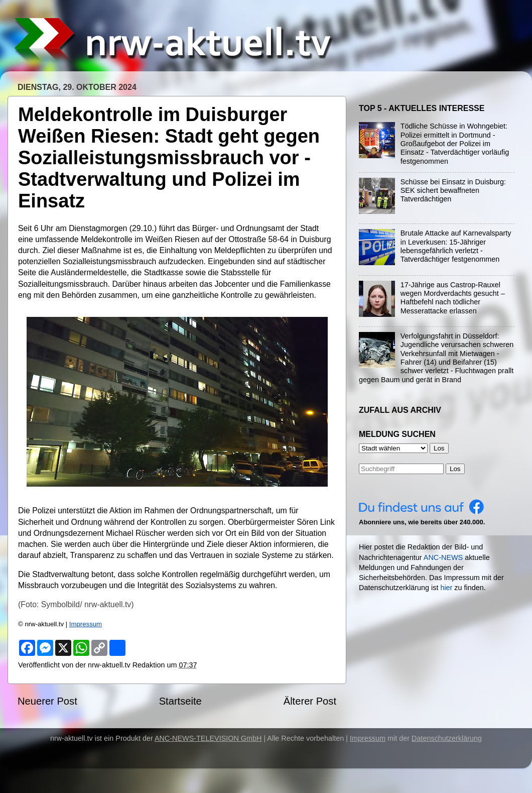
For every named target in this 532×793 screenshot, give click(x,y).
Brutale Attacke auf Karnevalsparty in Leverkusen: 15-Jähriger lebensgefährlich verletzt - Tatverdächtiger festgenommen (456, 246)
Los (455, 469)
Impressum (86, 624)
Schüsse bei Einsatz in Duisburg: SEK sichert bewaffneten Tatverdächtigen (453, 191)
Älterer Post (310, 701)
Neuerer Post (47, 701)
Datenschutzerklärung (447, 738)
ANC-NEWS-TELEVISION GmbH (208, 738)
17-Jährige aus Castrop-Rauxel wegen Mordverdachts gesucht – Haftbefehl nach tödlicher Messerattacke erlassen (453, 298)
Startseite (180, 701)
